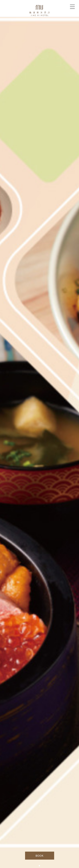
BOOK (39, 856)
